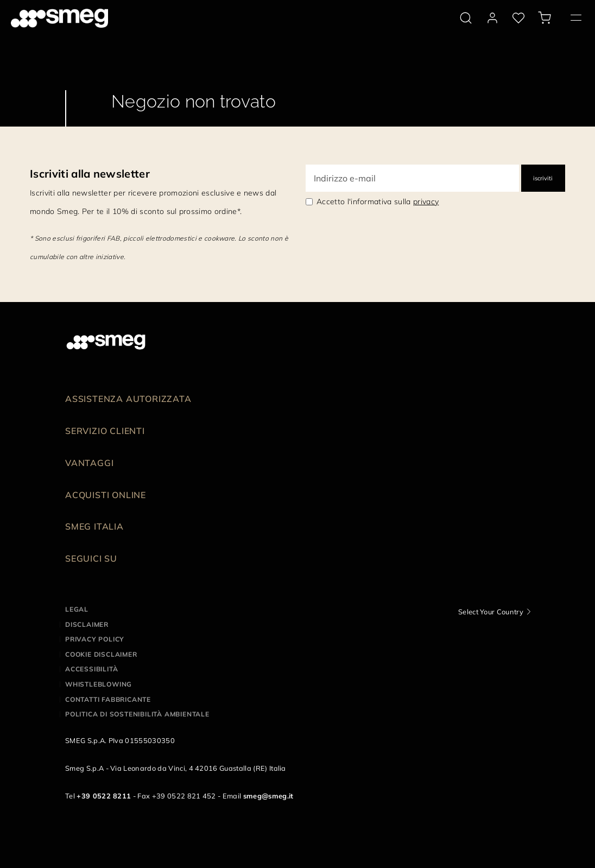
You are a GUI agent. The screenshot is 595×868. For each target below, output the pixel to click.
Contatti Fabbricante (108, 699)
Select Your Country (491, 612)
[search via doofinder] (466, 18)
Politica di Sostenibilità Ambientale (137, 714)
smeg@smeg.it (268, 796)
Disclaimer (87, 624)
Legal (77, 609)
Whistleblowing (99, 684)
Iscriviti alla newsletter (90, 174)
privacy (426, 202)
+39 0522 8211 (104, 796)
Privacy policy (95, 639)
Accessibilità (91, 669)
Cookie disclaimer (101, 654)
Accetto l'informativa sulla (378, 202)
